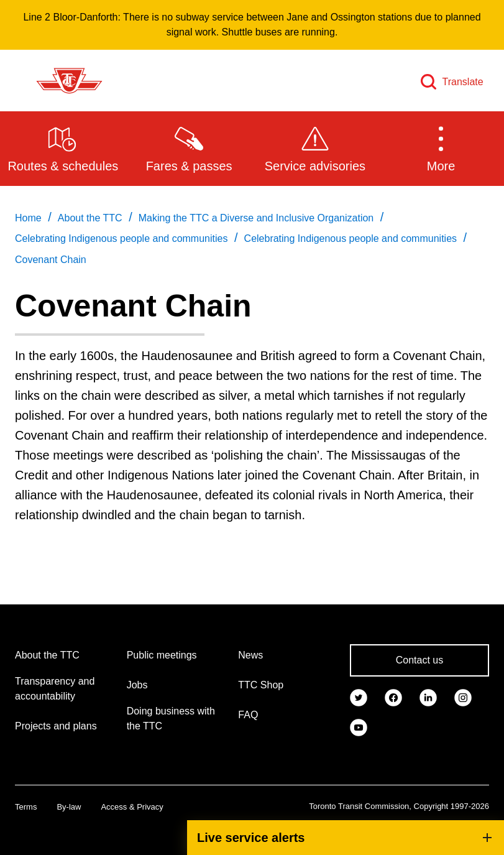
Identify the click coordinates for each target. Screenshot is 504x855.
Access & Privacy (132, 807)
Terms (26, 807)
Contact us (419, 660)
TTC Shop (261, 685)
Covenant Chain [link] (51, 260)
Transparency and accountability (55, 689)
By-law (69, 807)
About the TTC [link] (90, 218)
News (250, 655)
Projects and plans (56, 726)
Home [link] (28, 218)
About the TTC (47, 655)
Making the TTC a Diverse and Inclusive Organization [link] (256, 218)
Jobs (137, 685)
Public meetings (162, 655)
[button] (441, 148)
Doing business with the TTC (171, 719)
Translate (463, 82)
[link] (359, 696)
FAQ (248, 715)
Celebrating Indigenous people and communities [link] (121, 238)
